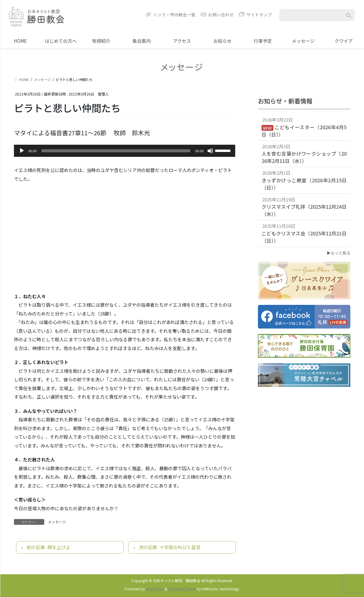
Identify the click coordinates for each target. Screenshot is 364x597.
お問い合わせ (221, 15)
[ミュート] (210, 151)
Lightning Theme (182, 589)
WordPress (155, 589)
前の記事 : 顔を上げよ (48, 547)
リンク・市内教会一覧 (174, 15)
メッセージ (57, 522)
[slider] (116, 151)
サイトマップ (259, 15)
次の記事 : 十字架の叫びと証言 (170, 547)
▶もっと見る (339, 253)
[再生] (22, 151)
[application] (125, 151)
